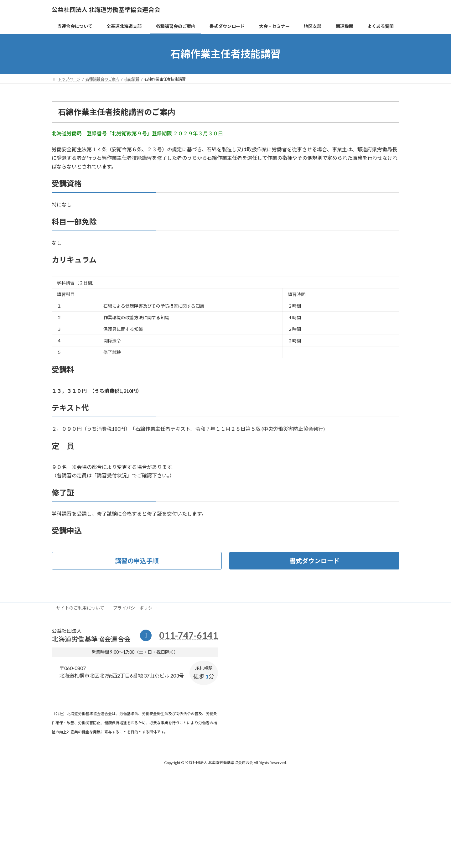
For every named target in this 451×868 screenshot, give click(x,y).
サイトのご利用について (80, 608)
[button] (137, 561)
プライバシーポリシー (135, 608)
